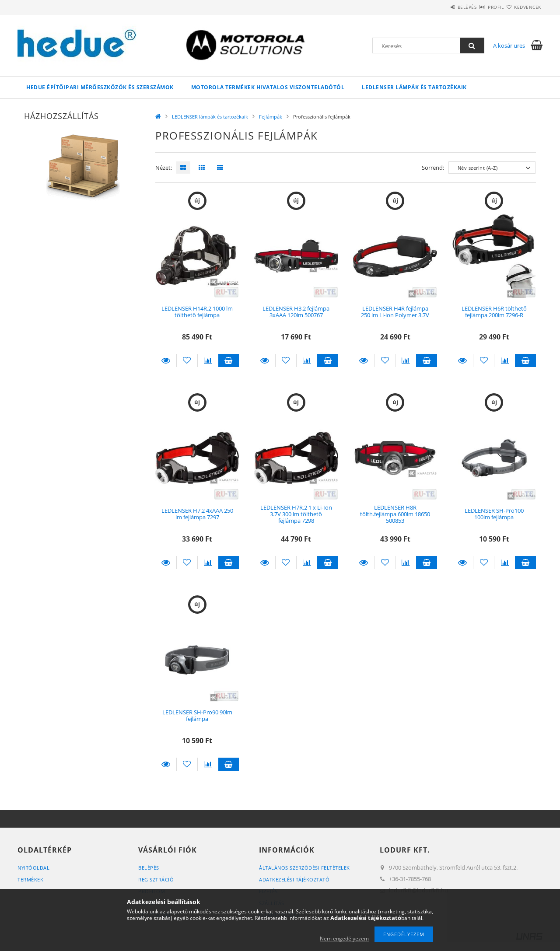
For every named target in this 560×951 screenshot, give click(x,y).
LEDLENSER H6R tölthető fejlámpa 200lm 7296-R (494, 312)
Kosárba (229, 360)
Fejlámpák (271, 117)
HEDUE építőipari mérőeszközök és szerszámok (100, 87)
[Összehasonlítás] (208, 360)
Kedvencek (523, 7)
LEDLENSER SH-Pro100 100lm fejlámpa (494, 514)
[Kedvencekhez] (187, 360)
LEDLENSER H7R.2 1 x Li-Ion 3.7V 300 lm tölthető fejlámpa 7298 (296, 514)
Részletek (166, 360)
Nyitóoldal (33, 868)
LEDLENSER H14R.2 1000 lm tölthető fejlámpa (197, 312)
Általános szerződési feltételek (304, 868)
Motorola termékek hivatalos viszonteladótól (268, 87)
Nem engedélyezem (344, 939)
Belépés (441, 7)
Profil (480, 7)
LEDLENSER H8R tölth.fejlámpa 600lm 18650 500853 (395, 514)
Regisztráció (156, 879)
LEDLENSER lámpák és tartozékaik (414, 87)
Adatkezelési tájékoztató (294, 879)
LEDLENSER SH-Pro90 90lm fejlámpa (197, 715)
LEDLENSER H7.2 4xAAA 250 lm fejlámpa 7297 (197, 514)
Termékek (30, 879)
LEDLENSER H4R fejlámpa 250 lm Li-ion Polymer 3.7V (395, 312)
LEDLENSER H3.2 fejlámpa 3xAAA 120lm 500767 (296, 312)
